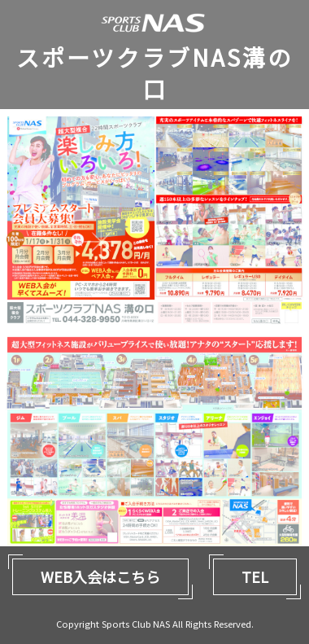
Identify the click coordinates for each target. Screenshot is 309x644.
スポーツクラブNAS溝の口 (154, 73)
